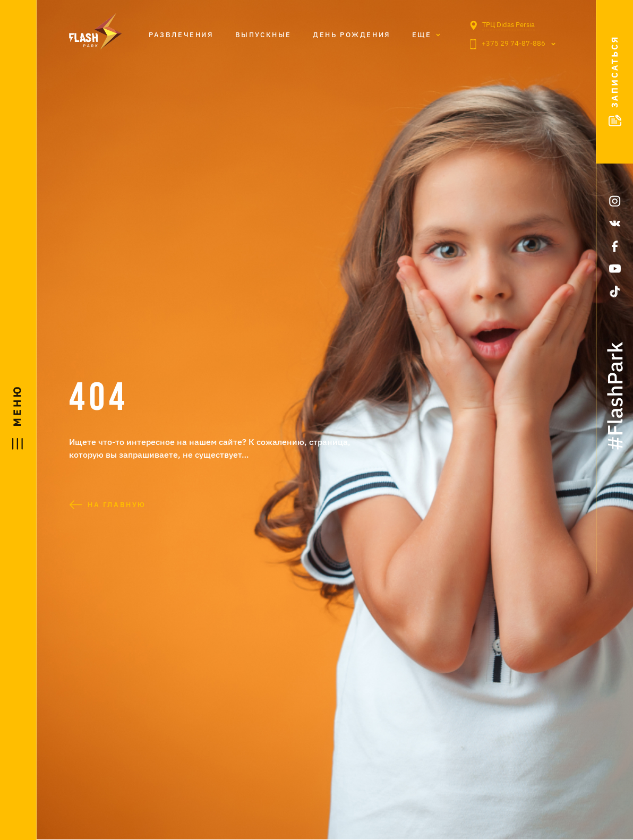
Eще (422, 35)
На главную (108, 505)
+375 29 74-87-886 (508, 44)
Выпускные (263, 35)
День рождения (352, 35)
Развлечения (181, 35)
